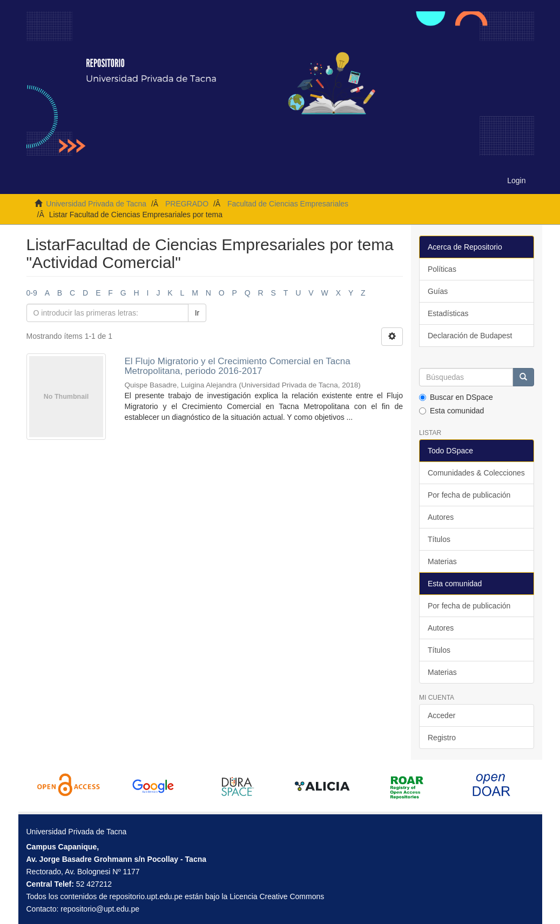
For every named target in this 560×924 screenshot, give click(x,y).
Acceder (441, 715)
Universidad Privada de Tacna (96, 204)
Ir (197, 313)
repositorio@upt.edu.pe (100, 909)
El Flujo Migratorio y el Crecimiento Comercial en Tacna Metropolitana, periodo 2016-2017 (237, 366)
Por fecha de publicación (469, 495)
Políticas (442, 269)
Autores (441, 517)
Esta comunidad (451, 411)
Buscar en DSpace (456, 397)
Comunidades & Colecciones (476, 473)
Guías (438, 291)
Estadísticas (448, 313)
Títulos (439, 539)
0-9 (32, 293)
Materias (442, 561)
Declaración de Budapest (470, 336)
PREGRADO (187, 204)
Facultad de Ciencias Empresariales (288, 204)
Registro (442, 738)
